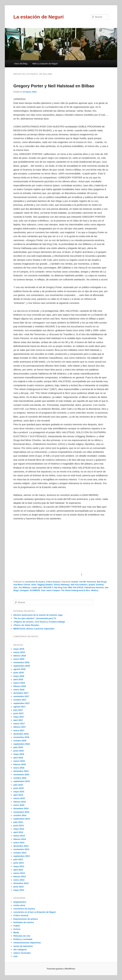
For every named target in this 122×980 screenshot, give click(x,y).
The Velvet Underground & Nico (76, 590)
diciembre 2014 (21, 808)
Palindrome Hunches (94, 588)
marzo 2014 (19, 836)
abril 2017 (18, 720)
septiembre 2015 (22, 781)
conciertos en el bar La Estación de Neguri (35, 912)
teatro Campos (53, 590)
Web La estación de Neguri (45, 64)
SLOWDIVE (35, 590)
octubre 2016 (20, 741)
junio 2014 (19, 826)
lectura (17, 929)
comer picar (19, 905)
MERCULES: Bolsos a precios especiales (34, 629)
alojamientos (20, 902)
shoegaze (24, 590)
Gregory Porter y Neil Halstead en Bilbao (54, 86)
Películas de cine (22, 936)
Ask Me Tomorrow (88, 582)
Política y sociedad (23, 939)
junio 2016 (19, 751)
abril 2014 (18, 832)
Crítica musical (53, 582)
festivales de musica (24, 922)
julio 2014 (18, 822)
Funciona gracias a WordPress (61, 969)
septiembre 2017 (22, 703)
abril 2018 (18, 679)
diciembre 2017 (21, 693)
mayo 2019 (19, 649)
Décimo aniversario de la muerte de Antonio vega (38, 615)
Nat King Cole (61, 588)
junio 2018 (19, 673)
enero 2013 (19, 880)
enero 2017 (19, 730)
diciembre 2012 (21, 883)
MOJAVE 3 (48, 588)
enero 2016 (19, 768)
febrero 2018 (20, 686)
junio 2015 (19, 788)
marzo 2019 (19, 652)
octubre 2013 (20, 853)
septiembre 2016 (22, 744)
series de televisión (23, 946)
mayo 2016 (19, 754)
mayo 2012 (19, 890)
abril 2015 (18, 795)
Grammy (100, 585)
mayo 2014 (19, 829)
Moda (16, 932)
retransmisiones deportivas (27, 943)
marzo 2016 (19, 761)
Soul (43, 590)
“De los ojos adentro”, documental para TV (35, 618)
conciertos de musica (35, 582)
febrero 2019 (20, 656)
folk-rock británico (79, 585)
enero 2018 (19, 690)
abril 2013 (18, 870)
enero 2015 (19, 805)
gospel (92, 585)
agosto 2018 (19, 669)
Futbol (17, 926)
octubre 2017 (20, 700)
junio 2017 (19, 713)
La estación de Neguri (39, 17)
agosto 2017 (19, 707)
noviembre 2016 (21, 737)
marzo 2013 (19, 873)
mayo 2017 (19, 717)
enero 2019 (19, 659)
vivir (16, 956)
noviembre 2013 (21, 849)
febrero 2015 (20, 802)
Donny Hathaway (62, 585)
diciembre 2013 (21, 846)
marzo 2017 (19, 724)
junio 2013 (19, 863)
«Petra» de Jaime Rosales (26, 625)
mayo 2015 (19, 792)
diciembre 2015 (21, 771)
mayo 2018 (19, 676)
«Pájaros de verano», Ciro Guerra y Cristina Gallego (39, 622)
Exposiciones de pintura (25, 919)
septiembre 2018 (22, 666)
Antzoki (75, 582)
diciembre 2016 (21, 734)
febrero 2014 (20, 839)
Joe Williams (24, 588)
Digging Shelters (45, 585)
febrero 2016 (20, 764)
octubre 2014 (20, 815)
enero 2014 (19, 843)
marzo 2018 (19, 683)
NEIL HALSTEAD (76, 588)
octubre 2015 (20, 778)
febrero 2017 (20, 727)
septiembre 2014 (22, 819)
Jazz (15, 588)
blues (34, 585)
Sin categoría (20, 950)
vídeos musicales (22, 953)
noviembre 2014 (21, 812)
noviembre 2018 (21, 662)
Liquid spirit (37, 588)
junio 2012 (19, 887)
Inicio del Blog (21, 64)
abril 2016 (18, 758)
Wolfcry (95, 590)
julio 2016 (18, 747)
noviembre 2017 (21, 696)
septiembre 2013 (22, 856)
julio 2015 (18, 785)
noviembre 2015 (21, 775)
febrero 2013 (20, 876)
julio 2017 (18, 710)
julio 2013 (18, 859)
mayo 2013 (19, 866)
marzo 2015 (19, 798)
